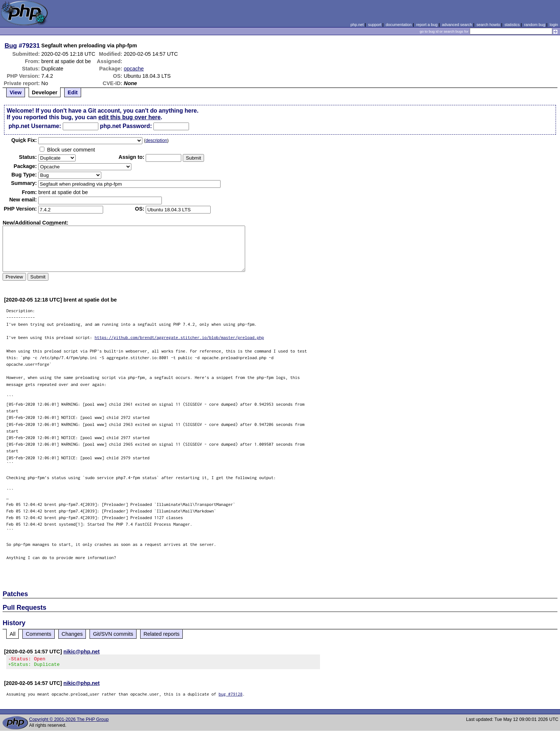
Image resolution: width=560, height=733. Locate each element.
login (554, 25)
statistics (512, 25)
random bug (535, 25)
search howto (488, 25)
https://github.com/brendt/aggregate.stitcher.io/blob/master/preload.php (179, 337)
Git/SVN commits (113, 634)
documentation (399, 25)
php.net (357, 25)
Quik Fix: (24, 140)
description (156, 141)
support (375, 25)
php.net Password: (126, 126)
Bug (11, 45)
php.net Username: (35, 126)
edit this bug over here (130, 117)
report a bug (427, 25)
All (12, 634)
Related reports (161, 634)
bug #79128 (231, 696)
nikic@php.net (82, 652)
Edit (72, 92)
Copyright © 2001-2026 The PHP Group (69, 722)
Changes (72, 634)
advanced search (457, 25)
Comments (39, 634)
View (16, 92)
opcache (134, 69)
